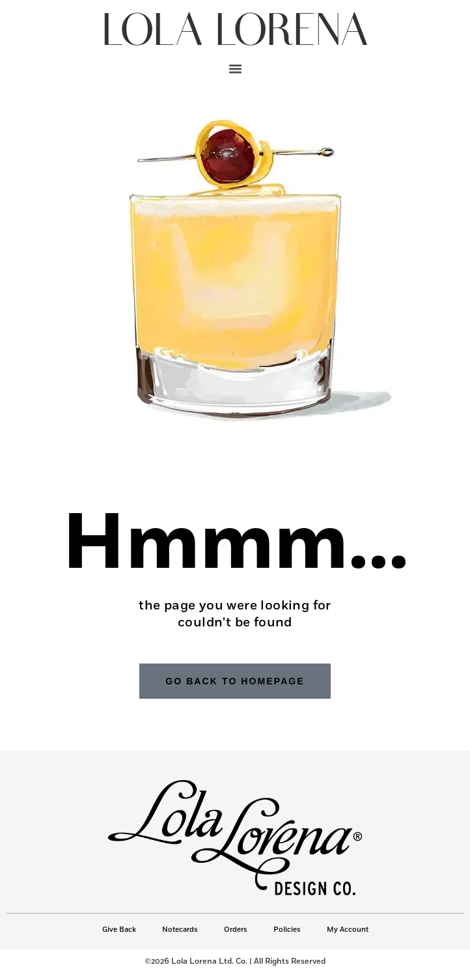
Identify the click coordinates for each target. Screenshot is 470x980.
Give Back (119, 930)
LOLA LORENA (235, 32)
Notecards (180, 930)
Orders (236, 930)
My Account (348, 930)
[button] (235, 68)
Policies (287, 930)
